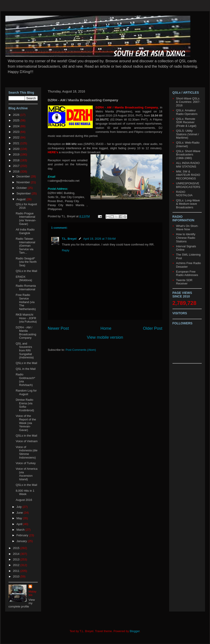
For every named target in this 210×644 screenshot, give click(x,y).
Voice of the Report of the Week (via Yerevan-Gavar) (26, 423)
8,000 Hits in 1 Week (25, 492)
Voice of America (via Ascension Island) (27, 474)
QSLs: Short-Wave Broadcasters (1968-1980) (188, 155)
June (20, 513)
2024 (17, 126)
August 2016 (24, 500)
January (22, 541)
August (21, 199)
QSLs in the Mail (26, 271)
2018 (17, 160)
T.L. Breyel (69, 239)
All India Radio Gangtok (25, 231)
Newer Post (58, 328)
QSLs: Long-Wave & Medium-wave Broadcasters (188, 204)
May (20, 518)
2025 (17, 120)
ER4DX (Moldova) (24, 279)
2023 (17, 132)
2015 (17, 548)
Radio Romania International (26, 288)
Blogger (135, 631)
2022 (17, 137)
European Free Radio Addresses (187, 273)
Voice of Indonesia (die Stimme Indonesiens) (27, 452)
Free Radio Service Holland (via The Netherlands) (26, 302)
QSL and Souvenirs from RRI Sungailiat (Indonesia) (25, 350)
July (19, 507)
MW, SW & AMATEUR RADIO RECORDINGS (188, 175)
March (21, 530)
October (22, 188)
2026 (17, 115)
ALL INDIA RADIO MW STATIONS (188, 165)
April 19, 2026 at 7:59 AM (99, 239)
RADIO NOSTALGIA (184, 194)
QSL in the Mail (26, 369)
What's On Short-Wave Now (187, 228)
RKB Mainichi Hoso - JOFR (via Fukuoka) (26, 318)
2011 (17, 571)
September (24, 193)
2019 (17, 154)
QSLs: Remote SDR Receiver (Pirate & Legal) (186, 122)
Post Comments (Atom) (81, 350)
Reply (66, 250)
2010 (17, 576)
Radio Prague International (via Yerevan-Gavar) (26, 219)
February (23, 535)
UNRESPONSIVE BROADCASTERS (188, 185)
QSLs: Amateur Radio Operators (187, 112)
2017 (17, 166)
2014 (17, 554)
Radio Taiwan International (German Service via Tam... (25, 246)
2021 (17, 143)
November (24, 182)
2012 (17, 565)
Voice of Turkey (26, 463)
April (20, 524)
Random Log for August (26, 392)
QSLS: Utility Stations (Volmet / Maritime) (188, 134)
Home (106, 328)
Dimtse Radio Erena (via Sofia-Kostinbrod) (25, 405)
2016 (17, 171)
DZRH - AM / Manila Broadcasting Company (26, 333)
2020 (17, 149)
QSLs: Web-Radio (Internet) (188, 144)
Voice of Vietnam (27, 441)
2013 (17, 559)
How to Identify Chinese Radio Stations (186, 238)
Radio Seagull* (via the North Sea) (26, 262)
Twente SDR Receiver (184, 282)
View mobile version (105, 337)
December (24, 176)
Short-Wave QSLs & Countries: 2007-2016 (188, 102)
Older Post (153, 328)
